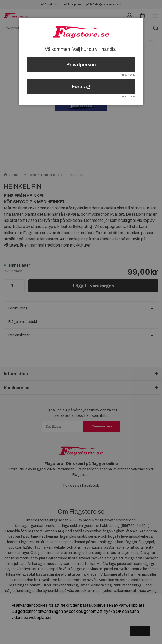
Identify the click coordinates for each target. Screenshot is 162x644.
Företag (81, 87)
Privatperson (81, 65)
